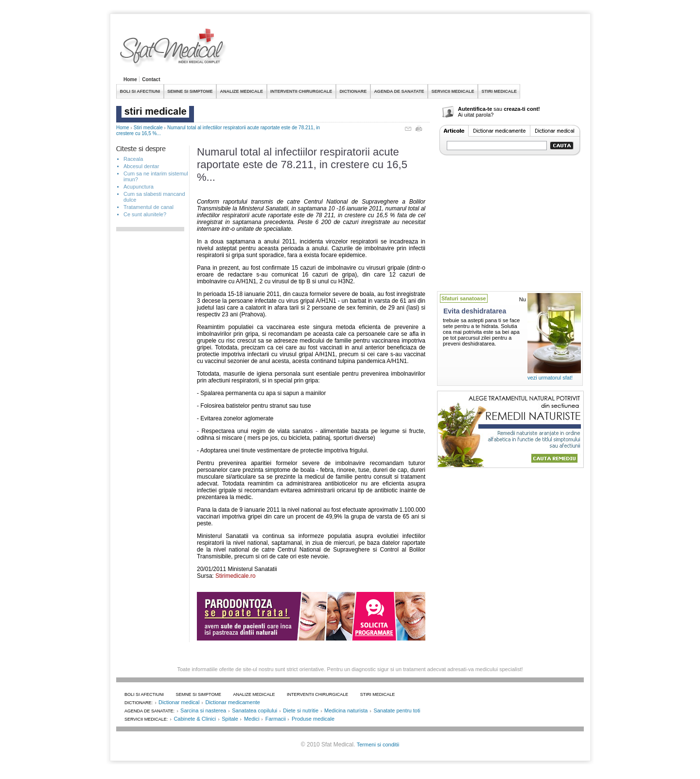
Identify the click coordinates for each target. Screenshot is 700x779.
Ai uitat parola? (476, 115)
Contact (151, 79)
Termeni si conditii (378, 744)
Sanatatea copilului (254, 710)
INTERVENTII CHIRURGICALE (301, 91)
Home (130, 79)
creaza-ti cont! (522, 109)
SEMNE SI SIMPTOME (190, 91)
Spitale (230, 719)
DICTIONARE (353, 91)
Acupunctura (139, 187)
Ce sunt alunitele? (145, 214)
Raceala (133, 159)
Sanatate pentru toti (397, 710)
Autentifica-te (475, 109)
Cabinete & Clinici (195, 719)
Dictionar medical (179, 702)
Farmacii (276, 719)
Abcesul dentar (141, 166)
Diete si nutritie (301, 710)
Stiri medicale (148, 128)
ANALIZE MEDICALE (242, 91)
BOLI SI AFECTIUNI (140, 91)
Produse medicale (313, 719)
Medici (252, 719)
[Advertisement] (407, 51)
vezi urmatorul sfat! (550, 378)
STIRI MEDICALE (499, 91)
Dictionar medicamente (233, 702)
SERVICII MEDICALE (453, 91)
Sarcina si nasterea (203, 710)
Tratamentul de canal (149, 207)
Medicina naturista (346, 710)
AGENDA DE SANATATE (399, 91)
